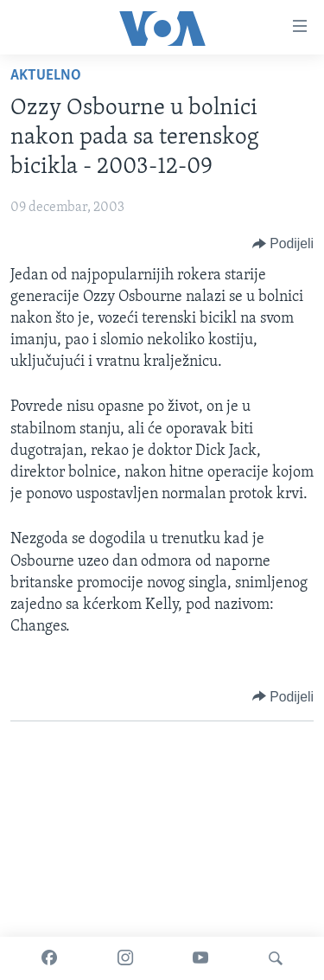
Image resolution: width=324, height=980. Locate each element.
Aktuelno (46, 76)
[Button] (283, 244)
